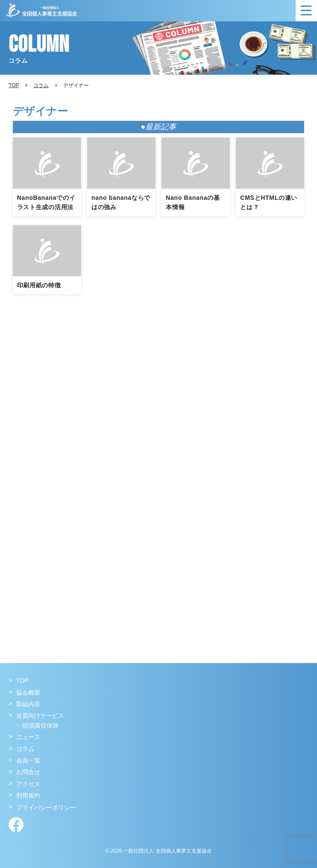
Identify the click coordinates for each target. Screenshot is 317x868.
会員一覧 (28, 760)
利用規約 (28, 795)
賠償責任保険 (41, 725)
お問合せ (28, 772)
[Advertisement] (159, 407)
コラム (41, 85)
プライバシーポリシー (46, 807)
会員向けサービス (40, 716)
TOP (22, 681)
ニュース (28, 737)
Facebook (16, 825)
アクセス (28, 784)
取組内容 (28, 704)
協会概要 (28, 693)
